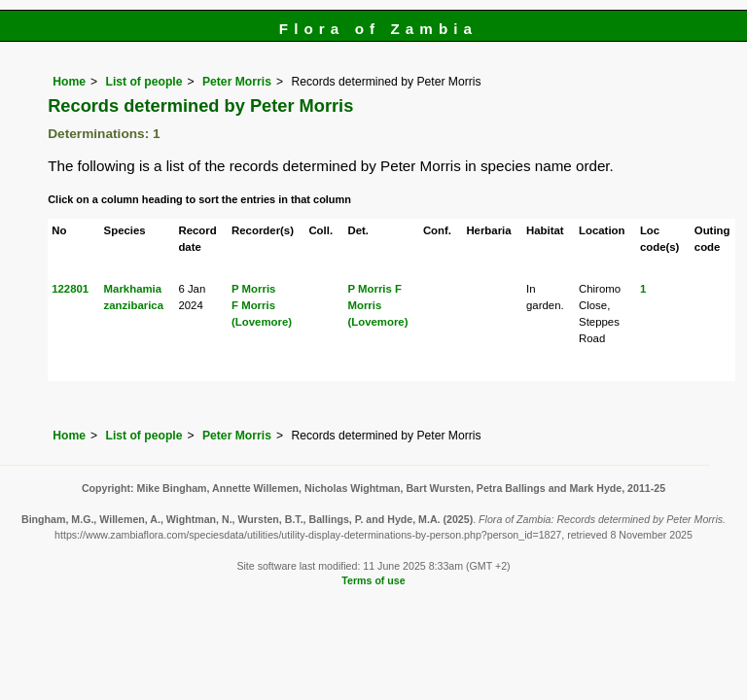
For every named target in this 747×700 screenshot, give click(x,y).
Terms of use (373, 580)
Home (69, 82)
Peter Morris (237, 82)
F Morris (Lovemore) (377, 305)
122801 (70, 289)
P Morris (253, 289)
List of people (143, 82)
